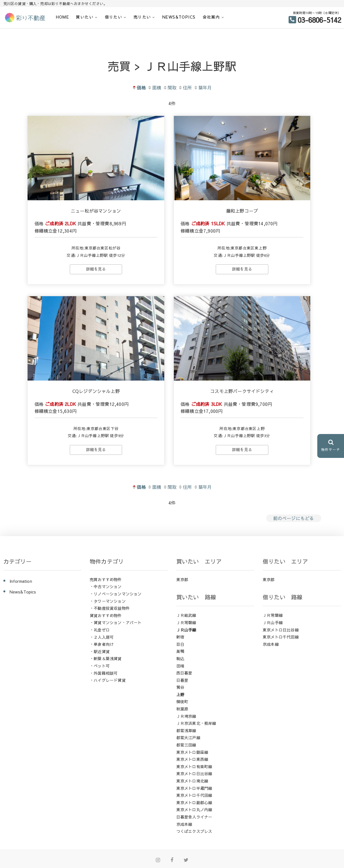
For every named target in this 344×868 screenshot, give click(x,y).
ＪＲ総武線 (186, 615)
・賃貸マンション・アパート (116, 622)
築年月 (203, 87)
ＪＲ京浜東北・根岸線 (196, 723)
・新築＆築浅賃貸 (106, 658)
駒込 (180, 658)
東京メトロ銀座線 (192, 752)
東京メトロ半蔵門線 (194, 788)
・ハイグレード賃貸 (108, 680)
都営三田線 (186, 744)
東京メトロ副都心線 (194, 802)
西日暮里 (184, 672)
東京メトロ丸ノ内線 (194, 809)
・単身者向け (102, 644)
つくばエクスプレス (194, 831)
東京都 (182, 579)
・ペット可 (100, 665)
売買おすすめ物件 (106, 579)
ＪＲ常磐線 (186, 622)
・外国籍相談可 (104, 673)
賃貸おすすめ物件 (106, 615)
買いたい (85, 17)
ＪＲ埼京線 (186, 716)
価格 (139, 87)
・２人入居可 (102, 637)
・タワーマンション (108, 601)
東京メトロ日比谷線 (194, 773)
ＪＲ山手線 (186, 629)
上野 (180, 694)
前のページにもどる (294, 518)
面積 (154, 87)
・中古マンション (106, 586)
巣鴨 (180, 651)
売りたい (142, 17)
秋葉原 (182, 708)
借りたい (114, 17)
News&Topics (179, 17)
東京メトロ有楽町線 (194, 766)
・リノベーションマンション (116, 593)
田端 (180, 665)
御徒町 (182, 701)
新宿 (180, 636)
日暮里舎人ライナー (194, 816)
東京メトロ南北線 (192, 780)
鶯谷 (180, 687)
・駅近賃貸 (100, 651)
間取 (170, 87)
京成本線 (184, 824)
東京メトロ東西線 (192, 759)
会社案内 (212, 17)
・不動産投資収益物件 (110, 608)
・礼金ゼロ (100, 629)
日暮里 (182, 680)
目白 (180, 644)
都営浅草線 (186, 730)
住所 (185, 87)
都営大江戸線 (188, 737)
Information (21, 581)
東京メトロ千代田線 (194, 795)
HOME (63, 17)
